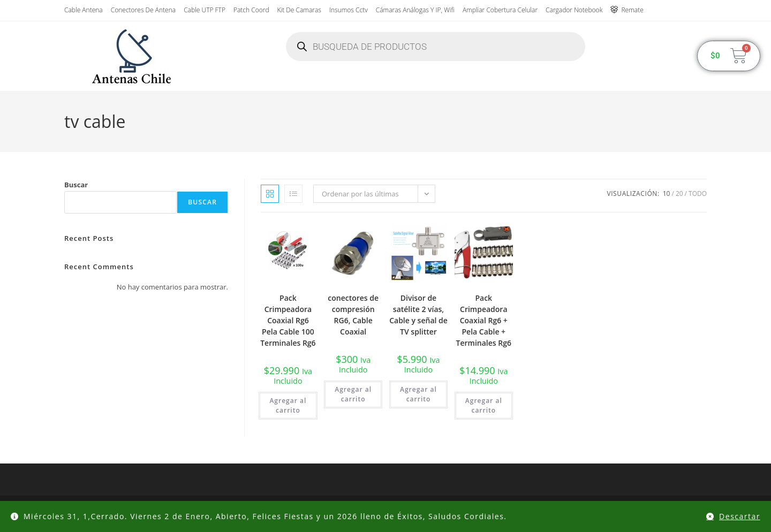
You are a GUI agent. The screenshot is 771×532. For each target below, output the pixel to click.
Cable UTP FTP (205, 10)
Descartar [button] (740, 516)
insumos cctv (349, 10)
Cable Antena (84, 10)
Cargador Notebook (574, 10)
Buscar (76, 185)
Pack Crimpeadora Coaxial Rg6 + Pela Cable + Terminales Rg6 (484, 320)
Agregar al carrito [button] (288, 405)
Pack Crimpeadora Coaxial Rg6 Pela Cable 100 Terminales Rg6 (288, 320)
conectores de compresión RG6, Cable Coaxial (353, 315)
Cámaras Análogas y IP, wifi (415, 10)
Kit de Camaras (299, 10)
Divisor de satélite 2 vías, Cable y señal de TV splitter (418, 315)
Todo (698, 193)
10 (667, 193)
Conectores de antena (143, 10)
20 (679, 193)
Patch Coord (251, 10)
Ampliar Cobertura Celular (500, 10)
